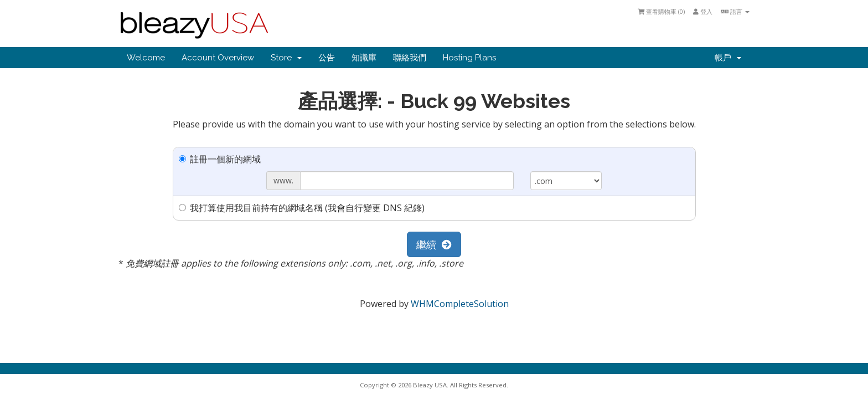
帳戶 (728, 58)
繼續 (434, 244)
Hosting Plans (469, 58)
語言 (735, 11)
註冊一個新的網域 (220, 159)
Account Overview (218, 58)
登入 (703, 11)
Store (286, 58)
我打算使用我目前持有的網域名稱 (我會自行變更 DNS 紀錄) (302, 208)
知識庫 (364, 58)
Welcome (146, 58)
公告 (327, 58)
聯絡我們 (410, 58)
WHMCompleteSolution (460, 304)
